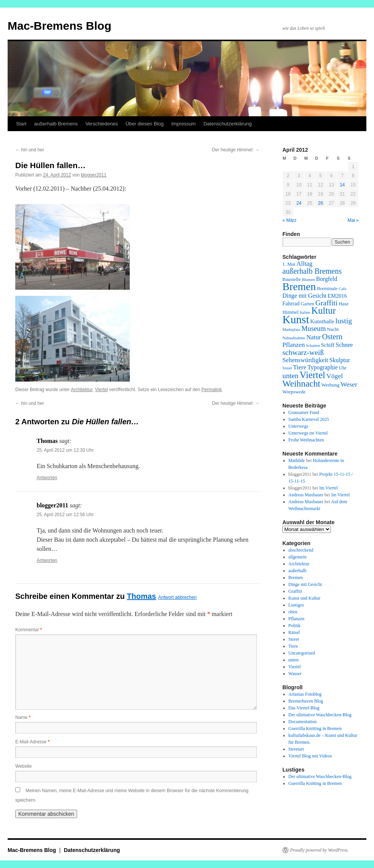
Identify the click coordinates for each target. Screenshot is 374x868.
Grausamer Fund (304, 412)
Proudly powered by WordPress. (319, 850)
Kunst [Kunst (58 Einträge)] (296, 319)
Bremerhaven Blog (306, 701)
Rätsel (294, 632)
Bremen (296, 578)
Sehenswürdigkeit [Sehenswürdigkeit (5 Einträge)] (305, 360)
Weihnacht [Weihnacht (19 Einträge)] (301, 383)
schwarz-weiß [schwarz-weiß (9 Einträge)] (303, 352)
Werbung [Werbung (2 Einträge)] (330, 385)
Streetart (296, 749)
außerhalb (297, 571)
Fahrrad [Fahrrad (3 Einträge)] (291, 303)
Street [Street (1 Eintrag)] (287, 368)
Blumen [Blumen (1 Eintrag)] (308, 280)
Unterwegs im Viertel (308, 433)
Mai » (353, 220)
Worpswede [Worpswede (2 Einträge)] (294, 392)
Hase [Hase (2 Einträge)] (343, 304)
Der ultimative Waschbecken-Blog (320, 715)
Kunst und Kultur (305, 598)
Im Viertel (328, 488)
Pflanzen (297, 619)
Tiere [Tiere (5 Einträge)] (300, 367)
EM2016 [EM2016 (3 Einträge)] (337, 296)
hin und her (30, 150)
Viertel (102, 390)
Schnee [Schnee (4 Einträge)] (344, 345)
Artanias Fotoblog (305, 694)
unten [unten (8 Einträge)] (290, 376)
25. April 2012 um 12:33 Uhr (65, 450)
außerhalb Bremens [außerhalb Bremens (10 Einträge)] (312, 271)
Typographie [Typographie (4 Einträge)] (323, 367)
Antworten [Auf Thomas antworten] (47, 478)
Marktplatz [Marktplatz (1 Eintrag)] (291, 330)
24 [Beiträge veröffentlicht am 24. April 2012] (299, 203)
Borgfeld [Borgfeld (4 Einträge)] (327, 279)
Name (23, 717)
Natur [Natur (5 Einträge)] (314, 337)
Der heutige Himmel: (236, 150)
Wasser (295, 674)
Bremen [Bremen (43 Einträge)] (299, 286)
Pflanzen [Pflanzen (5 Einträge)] (294, 345)
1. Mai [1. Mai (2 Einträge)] (289, 264)
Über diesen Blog (145, 124)
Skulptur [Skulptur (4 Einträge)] (340, 360)
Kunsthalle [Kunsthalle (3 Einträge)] (322, 321)
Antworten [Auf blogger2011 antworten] (47, 560)
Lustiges (296, 605)
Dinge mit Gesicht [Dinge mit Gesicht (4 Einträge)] (304, 296)
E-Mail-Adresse (32, 742)
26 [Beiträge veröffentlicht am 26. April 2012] (320, 203)
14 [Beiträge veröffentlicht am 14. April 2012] (342, 185)
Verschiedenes (102, 124)
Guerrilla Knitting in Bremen (315, 728)
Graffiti (295, 591)
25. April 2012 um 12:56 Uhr (65, 515)
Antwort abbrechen (178, 597)
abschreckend (301, 550)
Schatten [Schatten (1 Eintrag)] (313, 346)
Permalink (212, 390)
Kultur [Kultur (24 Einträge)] (324, 310)
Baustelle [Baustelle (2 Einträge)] (292, 279)
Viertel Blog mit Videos (310, 756)
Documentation (303, 722)
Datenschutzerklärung (227, 124)
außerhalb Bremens (56, 124)
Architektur (81, 390)
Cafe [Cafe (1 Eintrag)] (343, 289)
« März (289, 220)
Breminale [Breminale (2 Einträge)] (327, 288)
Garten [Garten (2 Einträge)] (307, 304)
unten (294, 660)
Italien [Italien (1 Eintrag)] (305, 312)
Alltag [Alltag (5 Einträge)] (305, 264)
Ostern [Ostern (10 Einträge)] (332, 337)
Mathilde (297, 460)
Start (21, 124)
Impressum (184, 124)
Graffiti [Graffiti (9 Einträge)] (326, 303)
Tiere (293, 646)
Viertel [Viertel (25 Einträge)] (312, 375)
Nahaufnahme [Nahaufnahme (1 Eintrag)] (294, 338)
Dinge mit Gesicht (305, 584)
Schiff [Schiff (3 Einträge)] (328, 345)
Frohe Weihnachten (306, 440)
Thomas (141, 596)
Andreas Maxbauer (306, 495)
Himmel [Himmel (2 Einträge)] (290, 312)
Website (23, 766)
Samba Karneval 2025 (309, 419)
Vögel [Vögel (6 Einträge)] (335, 376)
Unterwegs (298, 426)
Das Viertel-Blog (304, 708)
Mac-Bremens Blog (60, 26)
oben (293, 612)
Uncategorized (302, 653)
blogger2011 (94, 175)
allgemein (297, 557)
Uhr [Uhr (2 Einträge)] (343, 368)
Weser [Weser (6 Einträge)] (349, 384)
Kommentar (29, 630)
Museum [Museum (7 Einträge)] (314, 329)
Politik (295, 626)
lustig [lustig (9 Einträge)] (344, 321)
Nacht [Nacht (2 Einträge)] (333, 329)
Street (294, 639)
